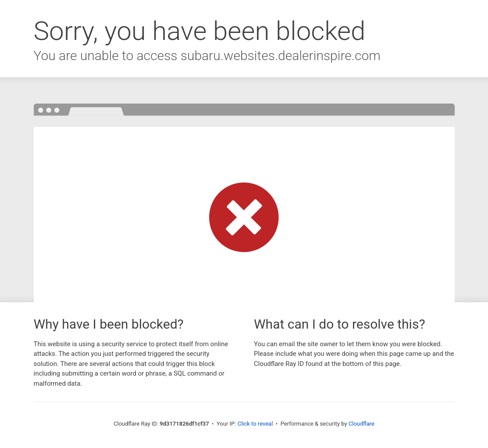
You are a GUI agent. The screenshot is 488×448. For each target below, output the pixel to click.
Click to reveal (255, 424)
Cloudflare (362, 424)
